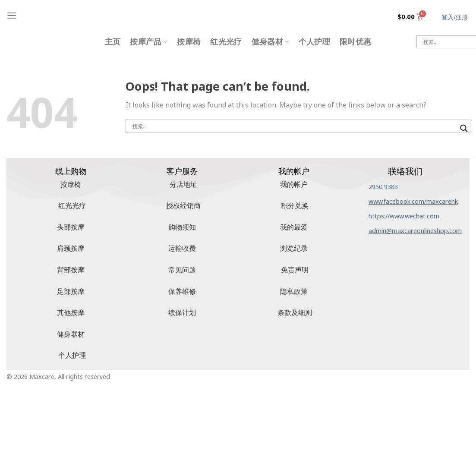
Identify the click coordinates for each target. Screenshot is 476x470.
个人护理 (314, 42)
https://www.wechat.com (404, 216)
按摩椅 (189, 42)
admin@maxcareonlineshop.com (415, 231)
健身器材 (270, 42)
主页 (113, 42)
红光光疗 (226, 42)
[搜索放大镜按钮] (464, 128)
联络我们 (405, 171)
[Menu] (12, 15)
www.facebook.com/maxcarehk (413, 201)
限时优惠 (355, 42)
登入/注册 (455, 17)
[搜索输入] (294, 126)
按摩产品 (149, 42)
